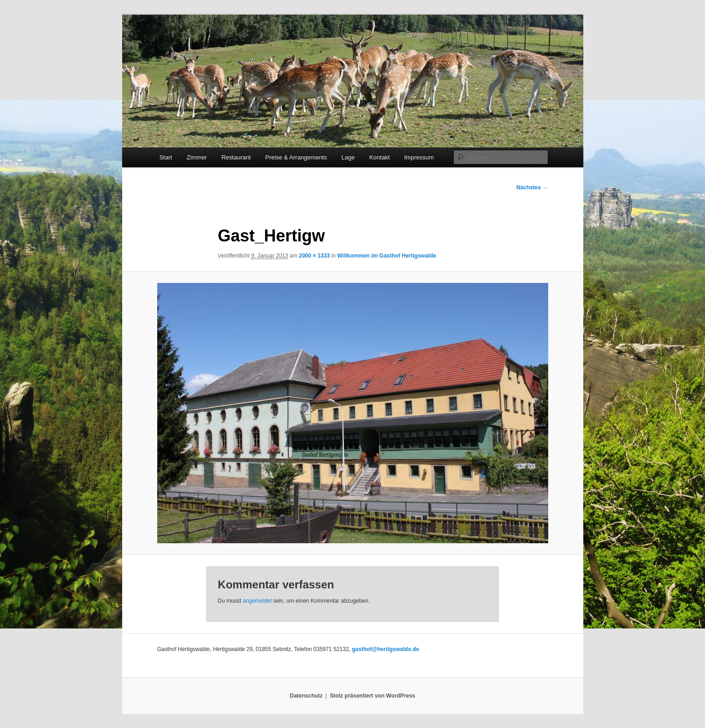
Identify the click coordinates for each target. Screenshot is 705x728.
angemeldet (257, 601)
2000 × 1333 (314, 256)
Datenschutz (306, 696)
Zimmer (197, 157)
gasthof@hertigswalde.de (385, 649)
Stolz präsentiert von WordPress (372, 696)
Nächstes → (532, 188)
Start (166, 157)
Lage (348, 157)
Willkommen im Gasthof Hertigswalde (387, 256)
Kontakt (379, 157)
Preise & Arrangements (296, 157)
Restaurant (236, 157)
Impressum (419, 157)
